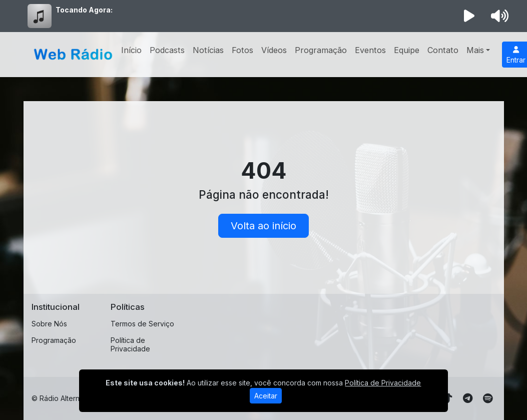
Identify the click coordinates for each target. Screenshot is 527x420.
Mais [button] (475, 50)
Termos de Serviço (142, 324)
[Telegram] (468, 398)
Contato (443, 50)
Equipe (407, 50)
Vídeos (274, 50)
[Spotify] (488, 398)
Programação (321, 50)
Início (131, 50)
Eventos (370, 50)
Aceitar (266, 396)
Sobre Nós (49, 324)
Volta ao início (263, 226)
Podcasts (167, 50)
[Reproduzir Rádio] (469, 16)
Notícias (208, 50)
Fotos (242, 50)
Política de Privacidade (130, 344)
